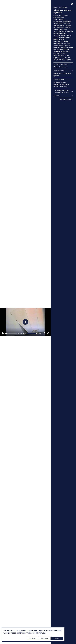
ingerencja (57, 84)
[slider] (11, 333)
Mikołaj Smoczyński (60, 67)
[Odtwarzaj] (3, 333)
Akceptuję (57, 638)
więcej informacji (66, 99)
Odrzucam (45, 638)
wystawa (57, 82)
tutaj (43, 633)
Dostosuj (33, 638)
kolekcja (56, 87)
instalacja (65, 84)
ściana (63, 82)
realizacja (64, 87)
